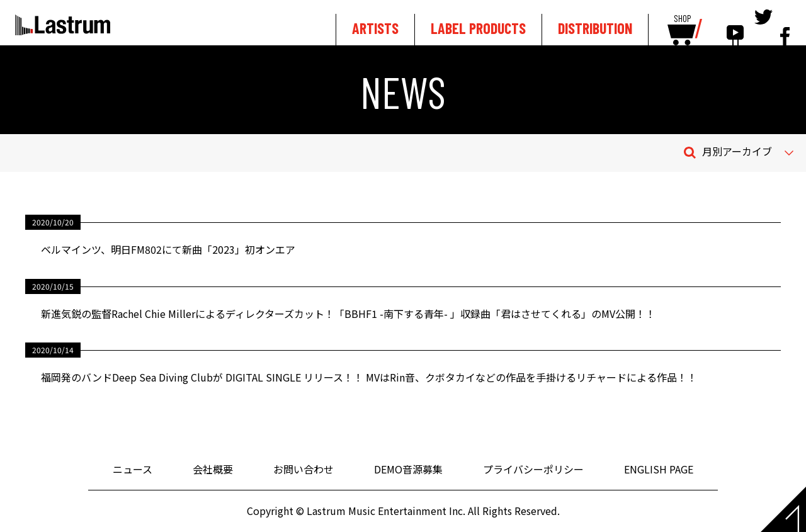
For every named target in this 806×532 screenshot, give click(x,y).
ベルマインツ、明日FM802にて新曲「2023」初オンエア (168, 249)
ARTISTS (375, 28)
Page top (783, 509)
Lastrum (63, 25)
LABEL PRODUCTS (478, 28)
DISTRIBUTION (595, 28)
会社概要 (213, 469)
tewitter (763, 26)
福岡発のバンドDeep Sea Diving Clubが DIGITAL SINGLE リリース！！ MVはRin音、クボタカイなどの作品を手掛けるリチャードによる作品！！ (369, 377)
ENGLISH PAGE (659, 469)
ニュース (133, 469)
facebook (785, 26)
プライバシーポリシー (533, 469)
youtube (735, 26)
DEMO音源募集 (408, 469)
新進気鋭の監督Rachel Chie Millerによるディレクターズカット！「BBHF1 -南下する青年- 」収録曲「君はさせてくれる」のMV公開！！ (348, 314)
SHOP (682, 19)
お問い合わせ (304, 469)
